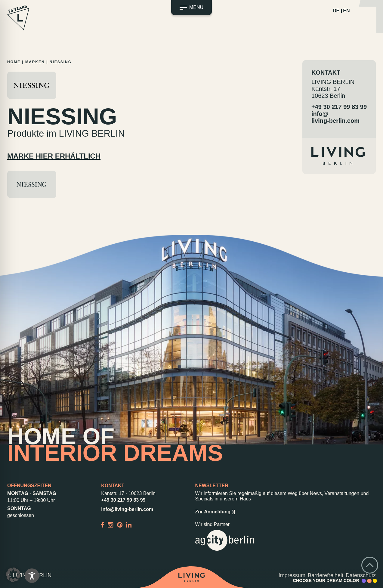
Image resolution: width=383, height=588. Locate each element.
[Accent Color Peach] (369, 581)
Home (14, 62)
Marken (35, 62)
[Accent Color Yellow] (375, 581)
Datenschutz (361, 575)
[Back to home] (192, 577)
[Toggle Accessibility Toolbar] (32, 576)
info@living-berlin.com (335, 117)
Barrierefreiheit (326, 575)
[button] (13, 575)
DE (336, 11)
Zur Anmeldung (215, 512)
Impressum (292, 575)
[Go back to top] (370, 565)
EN (346, 11)
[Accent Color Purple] (364, 581)
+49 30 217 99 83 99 (339, 107)
